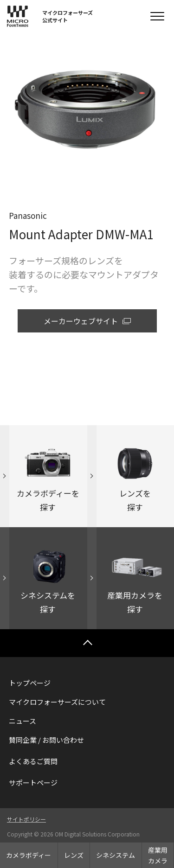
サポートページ (33, 782)
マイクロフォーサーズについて (57, 702)
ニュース (23, 721)
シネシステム (116, 855)
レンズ (74, 855)
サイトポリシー (26, 819)
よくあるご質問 (33, 761)
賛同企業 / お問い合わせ (46, 740)
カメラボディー (29, 855)
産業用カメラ (158, 855)
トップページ (30, 683)
